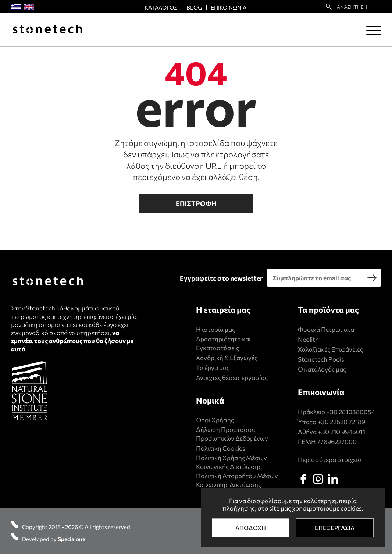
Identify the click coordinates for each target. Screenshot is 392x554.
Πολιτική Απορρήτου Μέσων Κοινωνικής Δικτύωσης (237, 480)
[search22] (329, 7)
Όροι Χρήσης (215, 420)
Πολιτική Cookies (221, 448)
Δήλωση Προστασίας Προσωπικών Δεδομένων (232, 434)
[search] (372, 278)
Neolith (308, 339)
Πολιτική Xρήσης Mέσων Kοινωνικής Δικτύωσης (231, 462)
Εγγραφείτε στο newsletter (221, 278)
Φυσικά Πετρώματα (326, 329)
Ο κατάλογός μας (322, 369)
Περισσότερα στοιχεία (330, 460)
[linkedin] (333, 479)
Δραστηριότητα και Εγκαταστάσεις (223, 343)
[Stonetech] (47, 30)
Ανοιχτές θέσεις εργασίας (232, 378)
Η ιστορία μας (215, 329)
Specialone (72, 539)
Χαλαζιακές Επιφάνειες (330, 349)
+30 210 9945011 (341, 432)
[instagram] (318, 479)
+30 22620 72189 (341, 422)
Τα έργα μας (213, 368)
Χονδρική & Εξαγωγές (227, 358)
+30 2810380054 (351, 412)
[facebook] (303, 479)
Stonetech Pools (321, 359)
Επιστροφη (196, 203)
